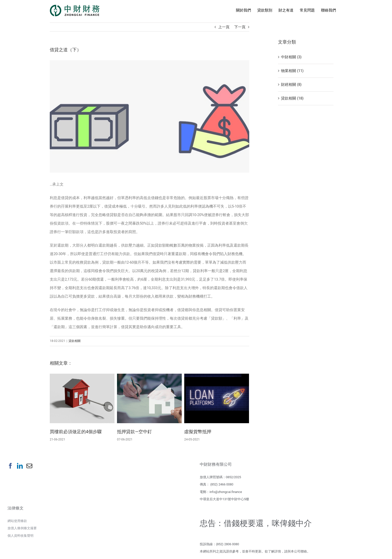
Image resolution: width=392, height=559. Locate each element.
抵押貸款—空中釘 (134, 433)
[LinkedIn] (20, 467)
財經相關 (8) (291, 85)
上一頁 (224, 27)
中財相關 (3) (291, 57)
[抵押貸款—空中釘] (149, 399)
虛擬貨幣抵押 (198, 433)
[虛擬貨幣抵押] (217, 399)
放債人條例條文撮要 (22, 529)
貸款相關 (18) (292, 98)
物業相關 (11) (292, 71)
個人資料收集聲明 (20, 537)
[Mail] (29, 467)
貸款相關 (74, 342)
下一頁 (240, 27)
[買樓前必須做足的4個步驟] (82, 399)
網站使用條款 (17, 522)
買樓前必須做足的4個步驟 (76, 433)
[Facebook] (10, 467)
